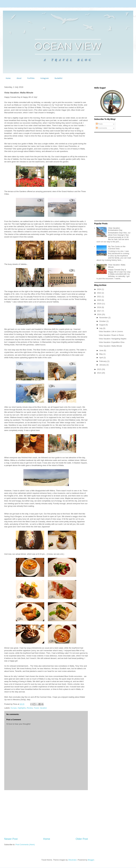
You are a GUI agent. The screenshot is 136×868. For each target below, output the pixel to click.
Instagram (45, 78)
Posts (99, 124)
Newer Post (11, 839)
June (102, 350)
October (103, 321)
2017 (99, 311)
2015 (99, 369)
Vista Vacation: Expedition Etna (111, 342)
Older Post (82, 839)
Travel (36, 708)
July (101, 328)
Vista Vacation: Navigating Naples (113, 339)
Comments (101, 128)
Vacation (43, 708)
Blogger (91, 860)
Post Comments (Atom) (25, 845)
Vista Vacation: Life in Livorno (111, 331)
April (101, 358)
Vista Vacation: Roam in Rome (111, 335)
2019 (99, 304)
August (102, 325)
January (103, 365)
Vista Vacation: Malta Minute (110, 346)
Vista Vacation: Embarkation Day (115, 229)
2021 (99, 297)
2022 (99, 293)
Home (8, 78)
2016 (99, 314)
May (101, 354)
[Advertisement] (46, 814)
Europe (14, 708)
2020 (99, 300)
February (103, 361)
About (19, 78)
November (104, 318)
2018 (99, 307)
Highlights (22, 708)
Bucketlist (59, 78)
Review (30, 708)
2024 (99, 289)
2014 (99, 373)
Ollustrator (72, 860)
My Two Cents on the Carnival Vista (117, 248)
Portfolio (31, 78)
